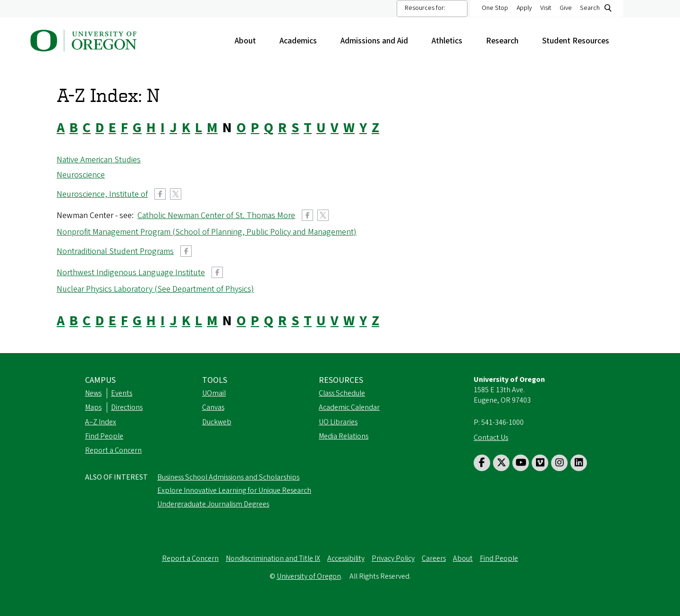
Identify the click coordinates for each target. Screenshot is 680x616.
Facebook (160, 194)
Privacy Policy (393, 558)
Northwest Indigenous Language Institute (131, 273)
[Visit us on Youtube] (521, 463)
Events (122, 393)
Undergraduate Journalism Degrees (213, 504)
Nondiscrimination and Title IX (273, 558)
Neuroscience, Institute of (102, 194)
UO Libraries (338, 422)
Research (507, 41)
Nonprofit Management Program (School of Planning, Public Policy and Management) (207, 232)
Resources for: (425, 8)
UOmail (214, 393)
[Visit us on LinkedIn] (579, 463)
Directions (127, 407)
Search (590, 8)
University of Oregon (309, 576)
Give (566, 8)
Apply (524, 8)
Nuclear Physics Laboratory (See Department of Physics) (155, 289)
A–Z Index (101, 422)
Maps (93, 407)
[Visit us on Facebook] (482, 463)
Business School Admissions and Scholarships (228, 477)
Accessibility (346, 558)
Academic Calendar (349, 407)
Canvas (213, 407)
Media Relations (344, 436)
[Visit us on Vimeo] (540, 463)
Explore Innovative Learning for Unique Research (234, 490)
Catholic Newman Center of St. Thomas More (216, 215)
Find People (104, 436)
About (250, 41)
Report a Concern (113, 450)
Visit (546, 8)
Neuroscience (81, 175)
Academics (303, 41)
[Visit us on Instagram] (559, 463)
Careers (434, 558)
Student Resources (580, 41)
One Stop (495, 8)
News (93, 393)
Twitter (176, 194)
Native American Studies (99, 160)
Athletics (452, 41)
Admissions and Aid (379, 41)
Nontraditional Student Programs (115, 251)
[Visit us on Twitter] (501, 463)
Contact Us (491, 438)
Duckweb (217, 422)
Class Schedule (342, 393)
